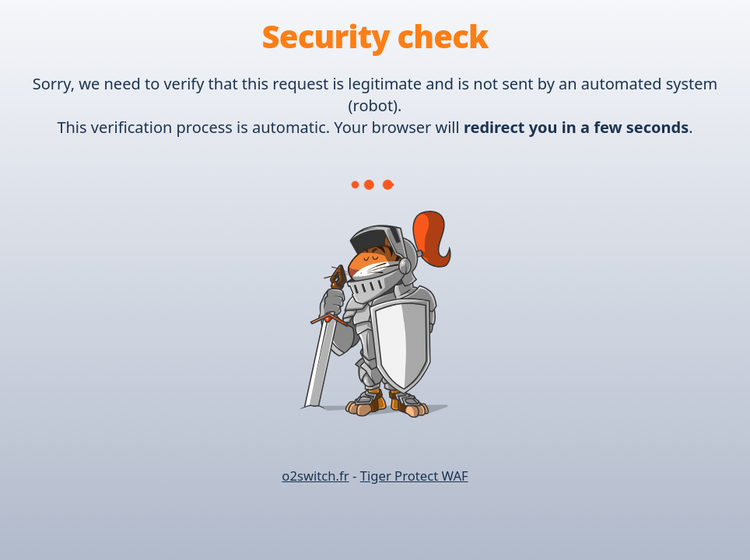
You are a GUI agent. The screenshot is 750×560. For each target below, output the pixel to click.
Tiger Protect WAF (414, 476)
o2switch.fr (315, 476)
